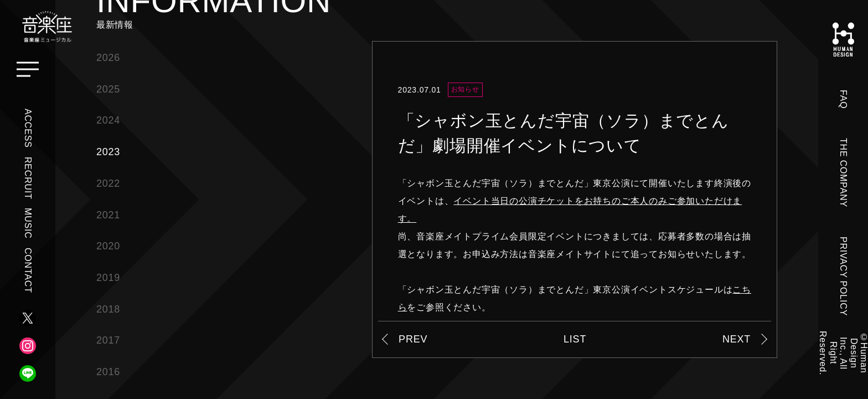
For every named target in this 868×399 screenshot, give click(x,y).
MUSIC (28, 223)
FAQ (843, 99)
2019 (108, 278)
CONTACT (28, 270)
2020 (108, 246)
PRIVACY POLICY (843, 276)
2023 (108, 152)
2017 (108, 340)
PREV (413, 339)
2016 (108, 372)
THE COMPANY (843, 173)
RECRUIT (28, 178)
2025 (108, 89)
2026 (108, 58)
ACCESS (28, 128)
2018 (108, 309)
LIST (575, 339)
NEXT (737, 339)
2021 (108, 215)
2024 (108, 120)
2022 (108, 183)
